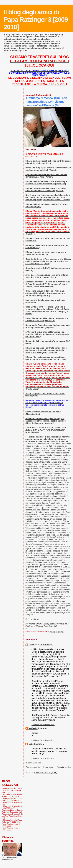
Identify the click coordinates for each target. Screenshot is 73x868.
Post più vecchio (64, 767)
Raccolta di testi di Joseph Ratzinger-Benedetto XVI (12, 811)
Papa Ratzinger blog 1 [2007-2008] (11, 829)
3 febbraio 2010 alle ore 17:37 (43, 758)
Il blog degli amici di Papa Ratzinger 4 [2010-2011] (12, 821)
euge (31, 744)
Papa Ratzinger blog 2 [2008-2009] (11, 825)
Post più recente (33, 767)
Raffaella (33, 728)
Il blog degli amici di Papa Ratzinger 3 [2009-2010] (37, 19)
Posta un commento (33, 763)
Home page (48, 767)
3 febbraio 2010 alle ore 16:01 (43, 725)
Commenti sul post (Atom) (46, 772)
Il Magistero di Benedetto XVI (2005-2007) (12, 807)
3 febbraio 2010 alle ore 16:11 (43, 740)
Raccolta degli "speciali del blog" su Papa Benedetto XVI (12, 816)
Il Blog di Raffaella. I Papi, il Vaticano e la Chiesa (12, 795)
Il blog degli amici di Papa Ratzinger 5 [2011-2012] (12, 799)
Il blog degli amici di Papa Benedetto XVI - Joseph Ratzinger (12, 790)
